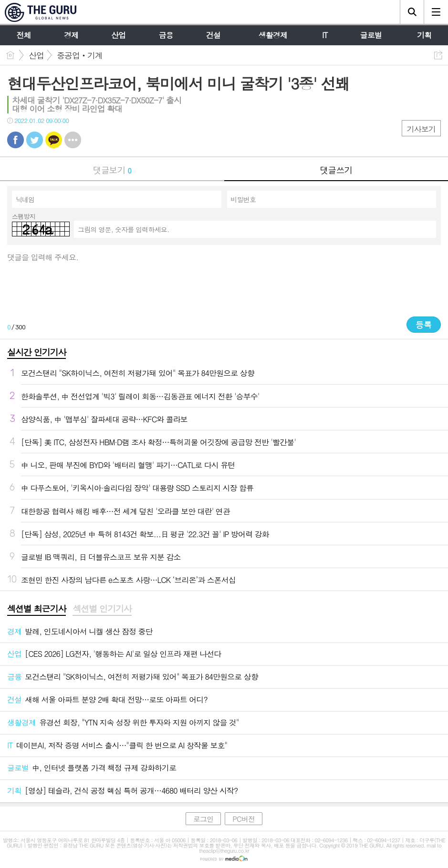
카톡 (54, 140)
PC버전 (244, 819)
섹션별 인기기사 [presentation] (102, 609)
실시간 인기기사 (36, 352)
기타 (73, 140)
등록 (424, 325)
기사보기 (421, 129)
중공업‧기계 (80, 55)
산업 (36, 55)
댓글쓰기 (336, 170)
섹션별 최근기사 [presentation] (36, 609)
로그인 (203, 819)
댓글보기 (112, 170)
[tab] (36, 609)
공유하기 (438, 55)
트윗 (35, 140)
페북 (16, 140)
